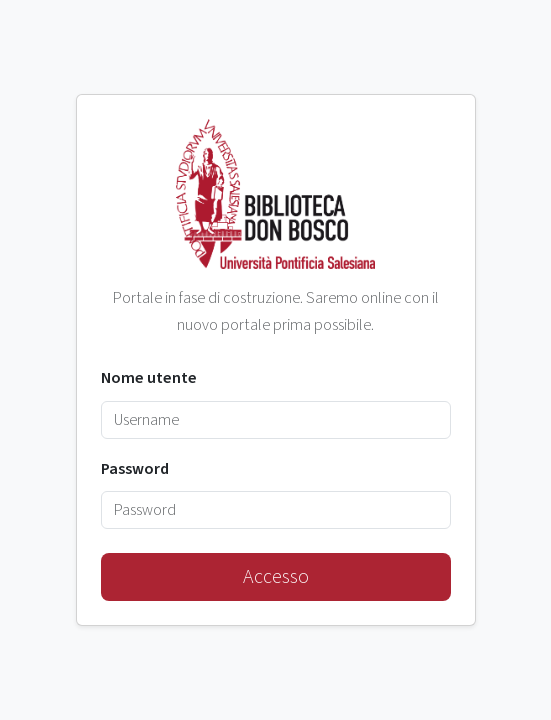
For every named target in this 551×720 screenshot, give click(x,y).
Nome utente (149, 378)
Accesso (276, 577)
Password (135, 469)
